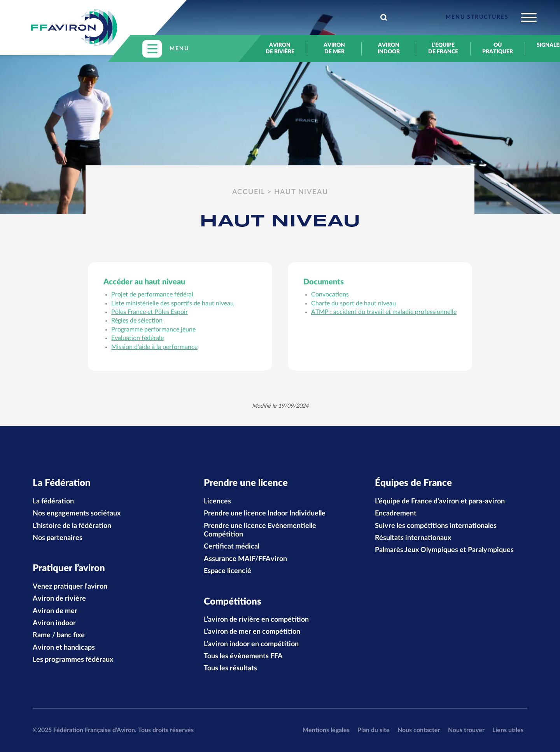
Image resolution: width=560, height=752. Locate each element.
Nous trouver (466, 730)
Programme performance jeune (153, 330)
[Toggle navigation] (491, 18)
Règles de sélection (137, 321)
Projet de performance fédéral (152, 294)
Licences (217, 501)
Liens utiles (508, 730)
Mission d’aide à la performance (154, 347)
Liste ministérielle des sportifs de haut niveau (172, 303)
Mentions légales (326, 730)
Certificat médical (232, 547)
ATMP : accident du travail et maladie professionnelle (384, 312)
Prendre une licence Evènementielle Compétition (260, 530)
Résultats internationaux (413, 538)
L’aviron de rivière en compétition (256, 620)
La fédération (53, 501)
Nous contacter (419, 730)
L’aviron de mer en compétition (252, 632)
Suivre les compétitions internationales (436, 526)
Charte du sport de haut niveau (353, 303)
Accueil (249, 192)
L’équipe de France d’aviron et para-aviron (440, 501)
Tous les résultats (230, 668)
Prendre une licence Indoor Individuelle (265, 514)
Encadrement (396, 514)
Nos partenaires (58, 538)
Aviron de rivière (280, 48)
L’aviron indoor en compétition (251, 644)
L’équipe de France (443, 48)
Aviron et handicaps (64, 648)
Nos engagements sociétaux (77, 514)
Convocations (330, 294)
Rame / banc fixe (59, 635)
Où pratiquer (498, 48)
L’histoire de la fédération (72, 526)
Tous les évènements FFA (243, 656)
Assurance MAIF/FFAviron (245, 559)
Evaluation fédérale (137, 338)
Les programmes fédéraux (73, 660)
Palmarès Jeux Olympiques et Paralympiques (444, 550)
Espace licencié (227, 571)
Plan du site (374, 730)
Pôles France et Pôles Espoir (150, 312)
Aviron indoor (389, 48)
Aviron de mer (334, 48)
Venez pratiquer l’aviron (70, 587)
